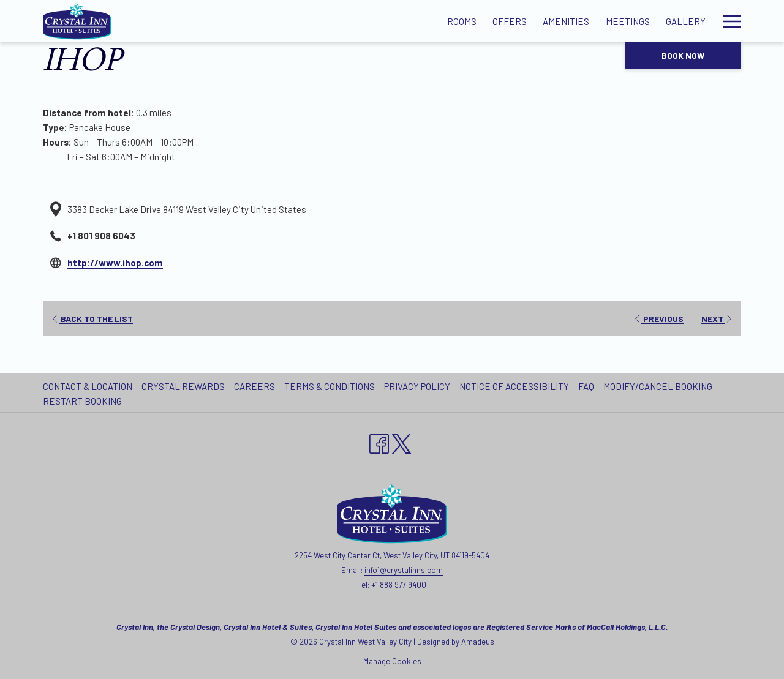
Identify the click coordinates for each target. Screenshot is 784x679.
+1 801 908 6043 (101, 236)
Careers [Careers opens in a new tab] (256, 386)
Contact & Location (88, 386)
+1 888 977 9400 (399, 585)
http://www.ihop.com (115, 263)
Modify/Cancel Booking (658, 386)
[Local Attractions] (608, 21)
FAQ (586, 386)
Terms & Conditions (330, 386)
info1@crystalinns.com (404, 570)
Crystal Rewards (183, 386)
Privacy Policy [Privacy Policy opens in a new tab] (419, 386)
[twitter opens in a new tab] (402, 441)
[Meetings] (470, 21)
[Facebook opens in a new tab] (379, 441)
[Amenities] (409, 21)
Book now (683, 55)
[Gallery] (528, 21)
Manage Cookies (392, 661)
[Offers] (352, 21)
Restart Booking (82, 401)
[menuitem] (89, 386)
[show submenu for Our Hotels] (735, 21)
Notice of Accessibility (514, 386)
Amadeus (478, 642)
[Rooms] (304, 21)
